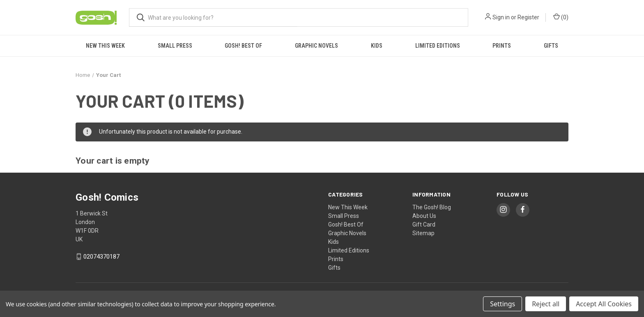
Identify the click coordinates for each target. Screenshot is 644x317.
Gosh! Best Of (243, 46)
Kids (377, 46)
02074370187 (101, 257)
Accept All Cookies (604, 304)
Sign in (501, 17)
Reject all (546, 304)
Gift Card (424, 224)
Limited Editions (438, 46)
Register (528, 17)
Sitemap (423, 233)
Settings (503, 304)
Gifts (551, 46)
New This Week (105, 46)
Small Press (175, 46)
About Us (424, 216)
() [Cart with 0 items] (561, 17)
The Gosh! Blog (432, 207)
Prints (502, 46)
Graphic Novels (316, 46)
